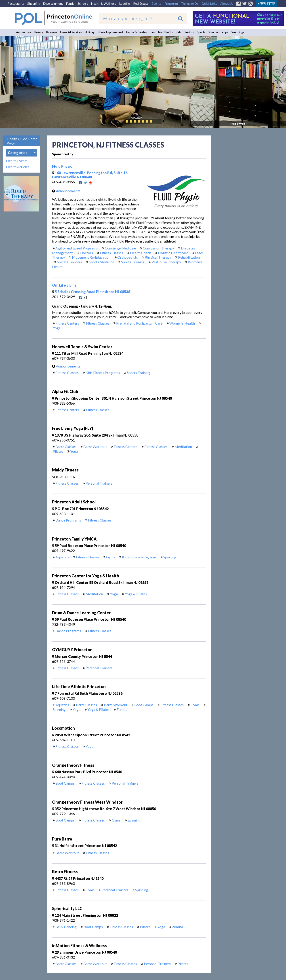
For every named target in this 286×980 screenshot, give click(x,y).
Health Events (17, 161)
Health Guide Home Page (22, 141)
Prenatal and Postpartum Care (139, 323)
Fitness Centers (67, 323)
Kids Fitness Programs (103, 373)
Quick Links (209, 3)
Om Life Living (64, 285)
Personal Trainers (99, 483)
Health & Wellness (104, 3)
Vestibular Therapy (166, 262)
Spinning (170, 557)
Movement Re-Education (91, 257)
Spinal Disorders (69, 262)
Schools (83, 3)
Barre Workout (95, 447)
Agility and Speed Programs (77, 248)
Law (152, 32)
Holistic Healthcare (173, 253)
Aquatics (62, 557)
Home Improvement (110, 32)
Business (52, 32)
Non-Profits (165, 32)
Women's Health (182, 323)
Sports (201, 32)
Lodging (125, 3)
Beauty (39, 32)
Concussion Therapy (158, 248)
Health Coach (141, 253)
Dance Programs (68, 520)
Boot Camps (144, 705)
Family (70, 3)
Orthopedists (128, 257)
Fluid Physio (62, 166)
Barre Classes (66, 447)
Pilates (58, 451)
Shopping (34, 3)
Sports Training (133, 262)
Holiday (90, 32)
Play (158, 121)
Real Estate (141, 3)
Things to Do (190, 3)
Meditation (183, 447)
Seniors (189, 32)
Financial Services (71, 32)
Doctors (87, 253)
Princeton (171, 3)
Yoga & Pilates (136, 594)
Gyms (111, 557)
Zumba (122, 709)
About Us (227, 3)
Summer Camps (218, 32)
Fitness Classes (111, 253)
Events (157, 3)
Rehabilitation (189, 257)
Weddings (238, 32)
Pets (179, 32)
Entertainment (53, 3)
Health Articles (18, 167)
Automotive (24, 32)
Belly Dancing (66, 927)
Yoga (57, 328)
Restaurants (16, 3)
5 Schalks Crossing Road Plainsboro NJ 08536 (91, 292)
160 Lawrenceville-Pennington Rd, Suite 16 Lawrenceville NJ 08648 (90, 175)
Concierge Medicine (120, 248)
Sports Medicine (102, 262)
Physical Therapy (158, 257)
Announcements (65, 191)
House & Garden (137, 32)
